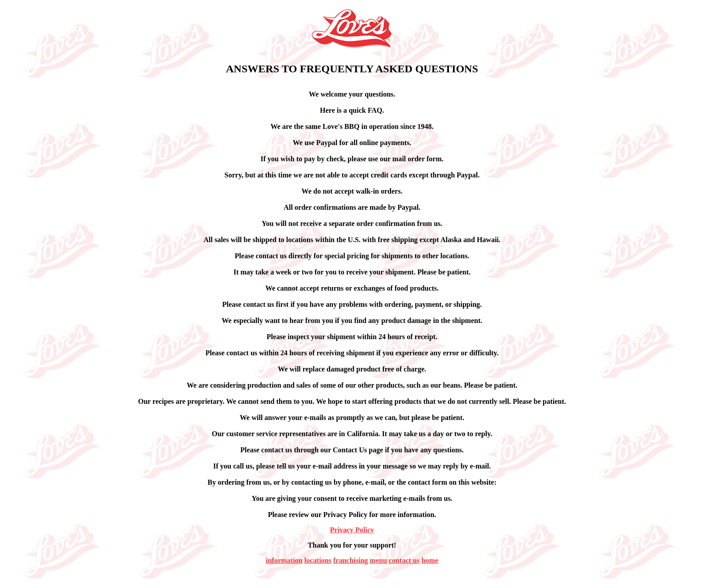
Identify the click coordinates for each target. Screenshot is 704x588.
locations (318, 560)
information (284, 560)
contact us (404, 560)
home (430, 560)
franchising (350, 560)
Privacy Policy (352, 530)
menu (378, 560)
